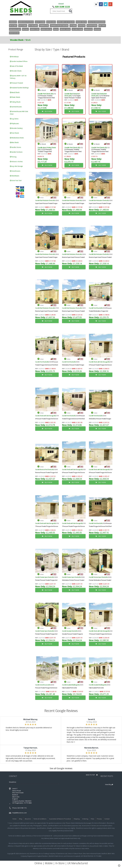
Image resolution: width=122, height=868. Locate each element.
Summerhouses (16, 107)
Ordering (85, 819)
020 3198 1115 (62, 7)
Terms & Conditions (40, 819)
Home (15, 819)
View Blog (109, 784)
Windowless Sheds (17, 138)
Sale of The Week (16, 66)
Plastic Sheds (15, 97)
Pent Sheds (14, 133)
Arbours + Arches (16, 162)
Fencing (13, 157)
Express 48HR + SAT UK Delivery (18, 77)
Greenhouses (15, 171)
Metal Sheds (15, 92)
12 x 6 (28, 40)
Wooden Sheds (17, 40)
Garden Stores (15, 147)
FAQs (92, 819)
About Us (28, 819)
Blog (21, 819)
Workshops (14, 57)
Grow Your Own (16, 181)
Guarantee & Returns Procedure (60, 819)
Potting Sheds (15, 102)
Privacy (99, 819)
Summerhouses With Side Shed (19, 113)
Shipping (77, 819)
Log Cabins (14, 119)
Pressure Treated (16, 83)
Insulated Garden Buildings (19, 88)
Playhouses (14, 124)
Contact (107, 819)
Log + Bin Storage (16, 166)
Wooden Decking (16, 128)
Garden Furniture (16, 152)
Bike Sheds (14, 143)
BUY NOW (47, 111)
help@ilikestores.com (19, 813)
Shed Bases (15, 176)
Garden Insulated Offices (19, 61)
